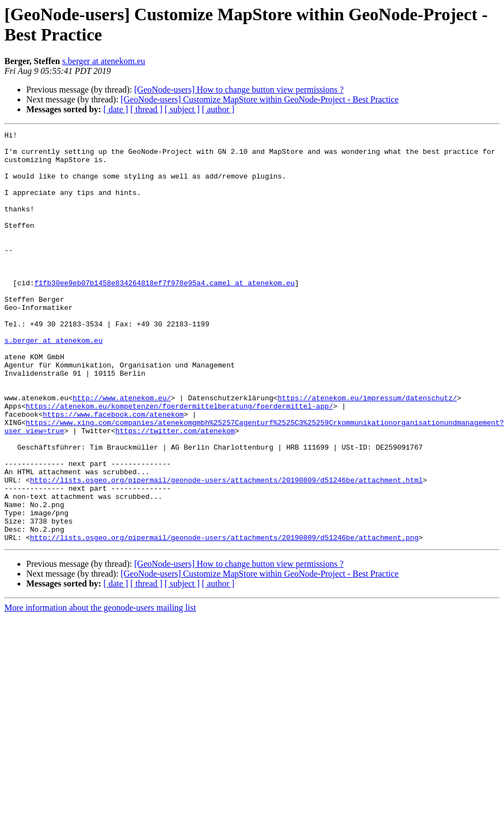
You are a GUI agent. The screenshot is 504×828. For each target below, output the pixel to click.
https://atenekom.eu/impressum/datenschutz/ (367, 452)
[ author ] (218, 109)
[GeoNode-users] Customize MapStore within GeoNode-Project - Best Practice (259, 99)
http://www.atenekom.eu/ (122, 452)
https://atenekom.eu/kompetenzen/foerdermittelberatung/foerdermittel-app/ (179, 462)
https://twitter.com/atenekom (175, 491)
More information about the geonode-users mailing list (100, 690)
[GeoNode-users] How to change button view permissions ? (239, 90)
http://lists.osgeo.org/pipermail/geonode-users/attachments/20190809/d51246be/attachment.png (224, 619)
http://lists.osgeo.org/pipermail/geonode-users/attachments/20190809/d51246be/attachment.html (227, 550)
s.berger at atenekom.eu (104, 61)
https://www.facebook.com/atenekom (113, 472)
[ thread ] (146, 109)
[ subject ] (182, 109)
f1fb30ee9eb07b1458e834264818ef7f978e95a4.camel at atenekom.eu (165, 314)
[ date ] (116, 109)
